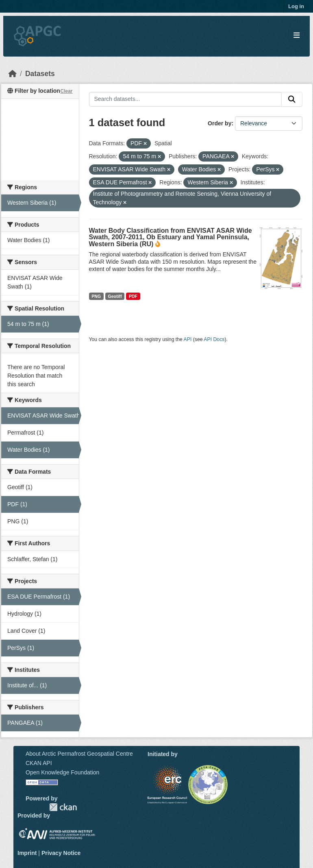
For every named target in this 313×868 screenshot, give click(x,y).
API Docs (214, 339)
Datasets (40, 74)
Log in (296, 6)
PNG (96, 296)
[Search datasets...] (186, 99)
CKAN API (39, 763)
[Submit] (292, 99)
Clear (66, 91)
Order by (220, 123)
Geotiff (115, 296)
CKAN (63, 807)
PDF (133, 296)
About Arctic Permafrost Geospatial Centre (79, 754)
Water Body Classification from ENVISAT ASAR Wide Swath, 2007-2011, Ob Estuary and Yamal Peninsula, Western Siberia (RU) (171, 237)
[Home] (13, 74)
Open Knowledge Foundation (62, 772)
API (188, 339)
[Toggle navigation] (297, 36)
